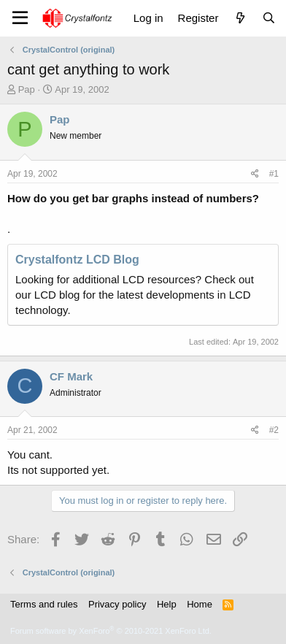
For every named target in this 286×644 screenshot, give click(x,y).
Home (200, 604)
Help (167, 604)
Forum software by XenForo (111, 631)
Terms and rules (44, 604)
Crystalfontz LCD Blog (77, 260)
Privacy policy (117, 604)
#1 (274, 174)
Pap (27, 89)
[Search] (269, 18)
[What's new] (240, 18)
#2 (274, 430)
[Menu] (20, 18)
